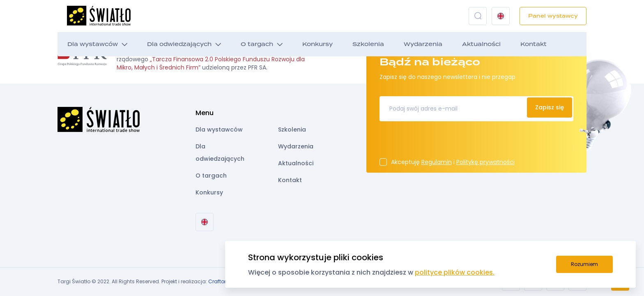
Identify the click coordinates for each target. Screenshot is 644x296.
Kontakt (534, 44)
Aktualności (481, 44)
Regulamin (437, 162)
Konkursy (317, 44)
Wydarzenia (423, 44)
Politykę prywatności (485, 162)
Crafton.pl (221, 281)
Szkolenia (368, 44)
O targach (257, 44)
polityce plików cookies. (455, 272)
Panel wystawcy (553, 16)
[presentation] (442, 142)
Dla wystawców (93, 44)
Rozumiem (584, 264)
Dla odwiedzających (179, 44)
